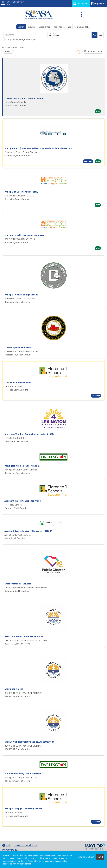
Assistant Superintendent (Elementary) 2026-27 (28, 531)
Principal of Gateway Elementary (21, 192)
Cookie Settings (86, 857)
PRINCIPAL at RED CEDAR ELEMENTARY (24, 636)
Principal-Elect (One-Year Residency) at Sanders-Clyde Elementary (38, 148)
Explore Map (44, 27)
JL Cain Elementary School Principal (23, 773)
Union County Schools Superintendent (24, 98)
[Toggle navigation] (81, 14)
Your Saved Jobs (82, 27)
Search (21, 27)
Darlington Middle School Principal (22, 466)
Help (7, 845)
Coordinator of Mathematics (19, 382)
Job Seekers (81, 3)
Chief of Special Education (18, 347)
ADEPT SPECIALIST (14, 689)
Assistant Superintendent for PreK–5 (23, 501)
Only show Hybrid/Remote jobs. (22, 40)
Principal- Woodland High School (21, 295)
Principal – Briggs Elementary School (23, 809)
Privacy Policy (10, 850)
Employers (98, 3)
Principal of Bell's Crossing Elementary (24, 235)
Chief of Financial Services (18, 584)
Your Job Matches (63, 27)
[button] (101, 35)
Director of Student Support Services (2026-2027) (29, 434)
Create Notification (93, 51)
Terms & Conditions (26, 845)
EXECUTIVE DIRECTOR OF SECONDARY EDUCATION (29, 742)
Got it (100, 857)
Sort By (7, 51)
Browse (31, 27)
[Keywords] (25, 35)
